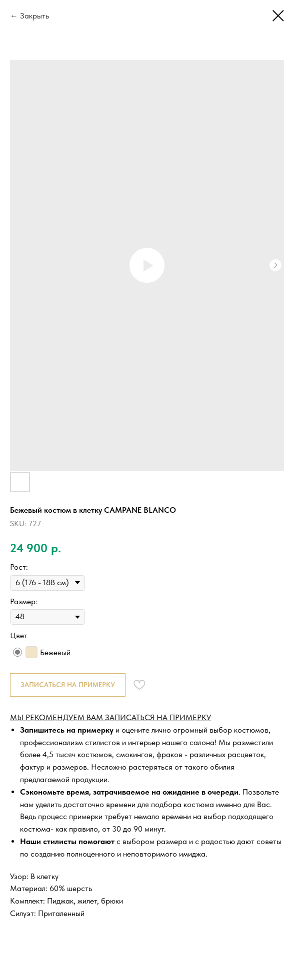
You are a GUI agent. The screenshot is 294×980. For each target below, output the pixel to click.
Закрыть (34, 16)
